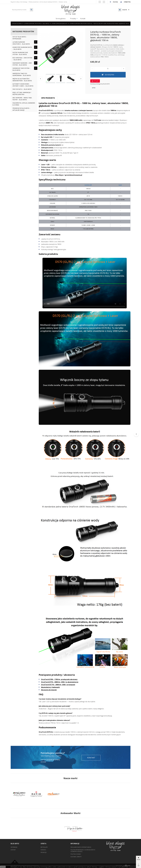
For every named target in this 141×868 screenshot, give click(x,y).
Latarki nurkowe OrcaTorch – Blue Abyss (37, 24)
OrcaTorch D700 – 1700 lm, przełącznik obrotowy (59, 679)
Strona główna (61, 19)
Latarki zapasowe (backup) (59, 24)
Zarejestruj (125, 2)
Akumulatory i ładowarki (50, 687)
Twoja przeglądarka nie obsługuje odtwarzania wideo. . (85, 283)
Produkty (73, 19)
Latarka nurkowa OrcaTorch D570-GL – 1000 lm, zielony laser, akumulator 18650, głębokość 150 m (99, 24)
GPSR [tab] (94, 88)
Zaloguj (114, 2)
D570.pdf (95, 81)
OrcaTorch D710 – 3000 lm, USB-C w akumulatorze (60, 682)
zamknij (3, 867)
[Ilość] (108, 69)
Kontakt (83, 19)
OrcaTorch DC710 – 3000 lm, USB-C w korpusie (58, 685)
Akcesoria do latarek (49, 690)
